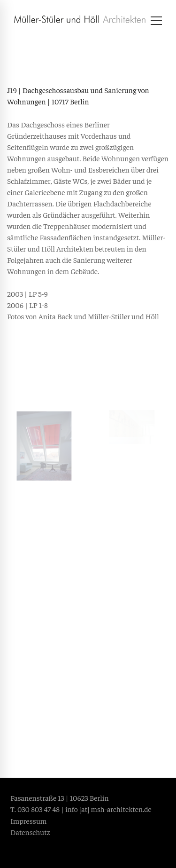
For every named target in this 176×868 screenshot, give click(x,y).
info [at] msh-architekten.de (108, 809)
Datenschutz (30, 832)
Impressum (28, 821)
